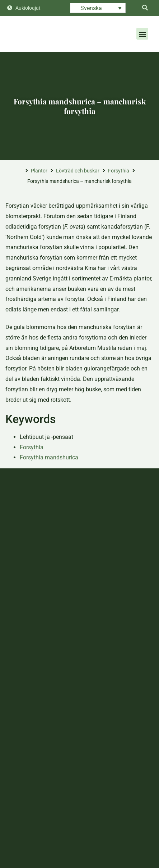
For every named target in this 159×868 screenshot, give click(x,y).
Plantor (39, 171)
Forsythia (119, 171)
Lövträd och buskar (78, 171)
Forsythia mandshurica (49, 457)
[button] (142, 34)
